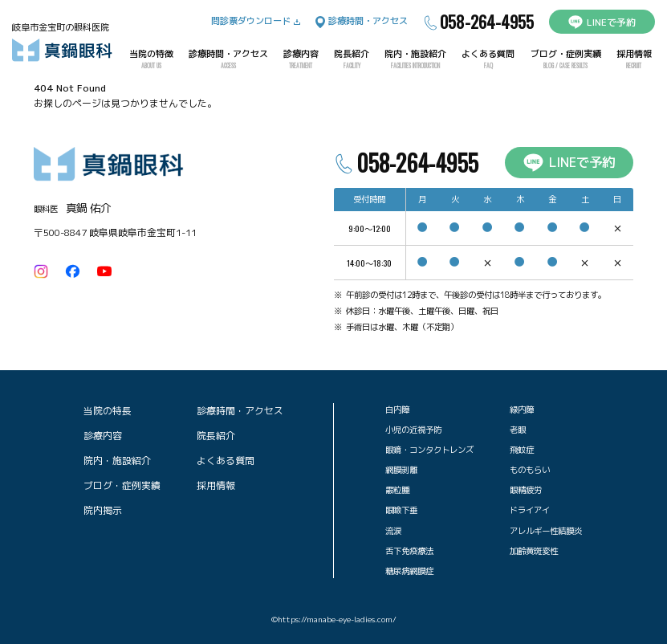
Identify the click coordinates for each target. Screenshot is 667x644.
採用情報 (634, 59)
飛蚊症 (522, 450)
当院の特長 (108, 411)
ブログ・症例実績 (566, 59)
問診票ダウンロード (256, 21)
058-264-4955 (478, 22)
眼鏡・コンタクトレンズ (429, 450)
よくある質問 (488, 59)
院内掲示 (103, 510)
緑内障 (522, 410)
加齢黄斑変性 (534, 551)
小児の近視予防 (413, 430)
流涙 (393, 531)
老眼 (518, 430)
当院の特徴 (151, 59)
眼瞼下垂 (401, 510)
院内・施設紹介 (415, 59)
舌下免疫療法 (409, 551)
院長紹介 (352, 59)
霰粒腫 (397, 490)
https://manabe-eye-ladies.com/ (337, 620)
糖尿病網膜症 (409, 571)
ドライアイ (530, 510)
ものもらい (530, 470)
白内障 (397, 410)
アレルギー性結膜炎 (546, 531)
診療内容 (301, 59)
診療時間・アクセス (362, 21)
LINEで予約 (602, 22)
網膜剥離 (401, 470)
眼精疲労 (526, 490)
